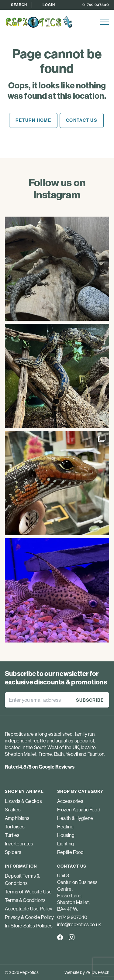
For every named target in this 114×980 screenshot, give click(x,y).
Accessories (70, 801)
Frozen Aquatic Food (79, 810)
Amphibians (17, 818)
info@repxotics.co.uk (79, 924)
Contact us (82, 120)
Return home (33, 120)
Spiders (13, 852)
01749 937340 (96, 5)
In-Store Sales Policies (29, 926)
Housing (66, 835)
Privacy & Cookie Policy (29, 917)
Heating (65, 827)
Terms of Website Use (28, 892)
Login (49, 5)
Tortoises (15, 827)
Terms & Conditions (25, 900)
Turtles (12, 835)
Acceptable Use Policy (29, 909)
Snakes (13, 810)
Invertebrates (19, 844)
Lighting (66, 844)
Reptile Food (71, 852)
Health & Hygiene (75, 818)
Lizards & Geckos (23, 801)
